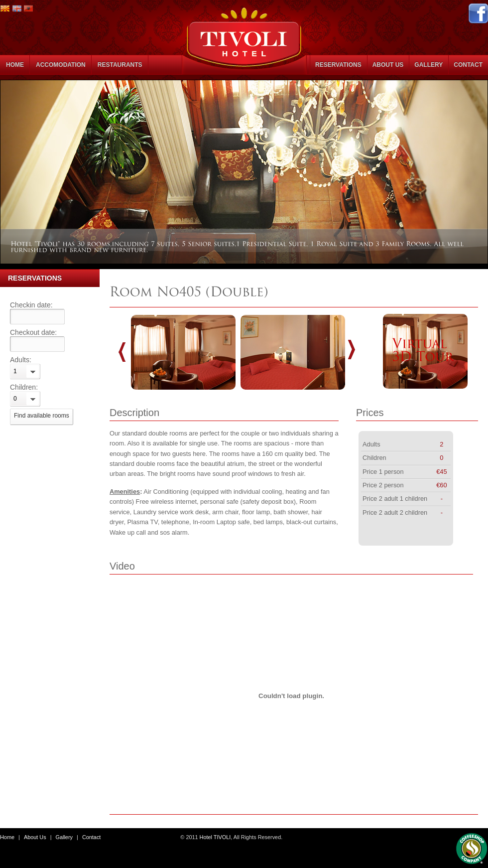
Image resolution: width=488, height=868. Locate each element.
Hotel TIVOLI (215, 837)
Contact (91, 837)
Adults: (21, 360)
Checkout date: (33, 332)
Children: (24, 387)
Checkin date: (31, 305)
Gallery (64, 837)
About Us (35, 837)
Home (7, 837)
